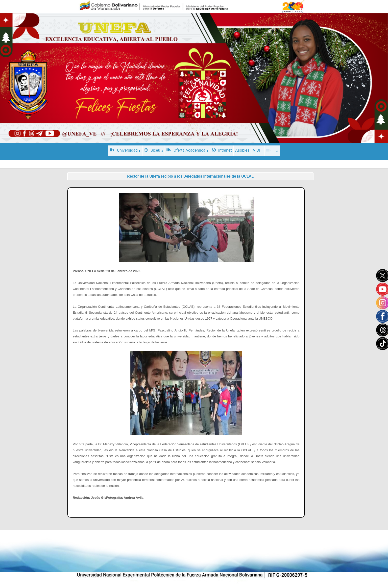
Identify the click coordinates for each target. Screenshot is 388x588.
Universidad (125, 150)
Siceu (154, 150)
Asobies (242, 150)
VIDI (256, 150)
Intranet (222, 150)
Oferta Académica (187, 150)
